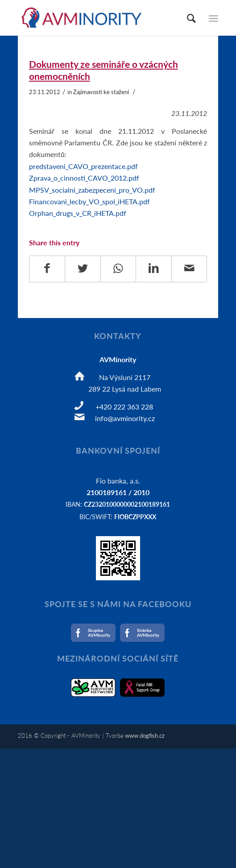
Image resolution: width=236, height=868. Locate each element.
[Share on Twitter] (83, 269)
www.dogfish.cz (145, 735)
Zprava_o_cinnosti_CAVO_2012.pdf (84, 178)
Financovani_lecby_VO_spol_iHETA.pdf (89, 201)
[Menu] (213, 18)
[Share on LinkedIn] (154, 269)
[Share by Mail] (189, 269)
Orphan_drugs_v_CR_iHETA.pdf (78, 213)
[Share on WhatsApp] (118, 269)
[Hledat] (187, 18)
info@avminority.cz (125, 418)
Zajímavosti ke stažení (101, 92)
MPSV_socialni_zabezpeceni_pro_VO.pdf (92, 190)
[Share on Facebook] (47, 269)
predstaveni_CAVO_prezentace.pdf (83, 166)
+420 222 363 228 (124, 407)
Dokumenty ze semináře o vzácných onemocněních (104, 70)
